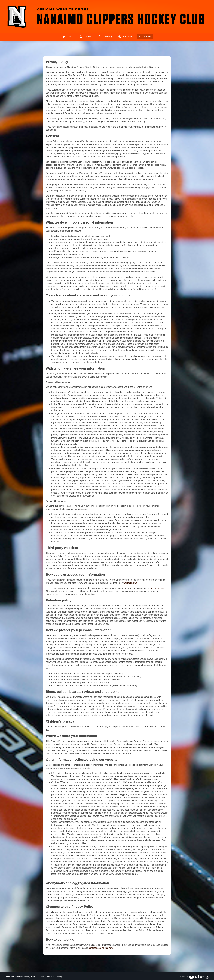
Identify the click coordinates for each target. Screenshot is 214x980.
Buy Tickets (145, 36)
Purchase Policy (43, 977)
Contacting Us (130, 583)
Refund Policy (57, 977)
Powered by (194, 977)
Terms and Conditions (14, 977)
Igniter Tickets (157, 588)
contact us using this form (101, 948)
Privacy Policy (30, 977)
